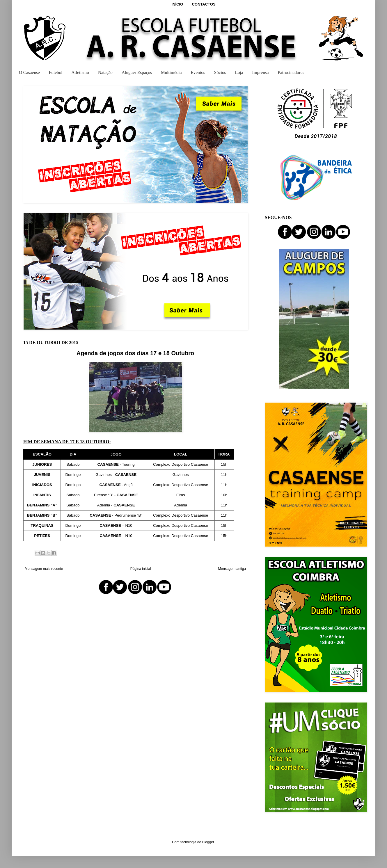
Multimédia (171, 72)
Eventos (198, 72)
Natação (105, 72)
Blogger (208, 842)
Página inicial (141, 569)
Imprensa (261, 72)
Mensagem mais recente (44, 569)
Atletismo (80, 72)
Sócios (220, 72)
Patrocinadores (291, 72)
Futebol (56, 72)
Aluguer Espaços (137, 72)
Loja (239, 72)
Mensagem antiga (232, 569)
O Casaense (29, 72)
